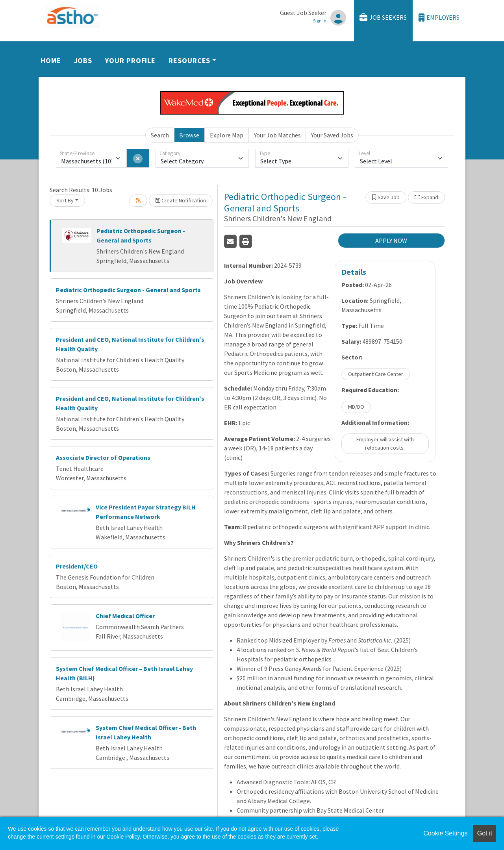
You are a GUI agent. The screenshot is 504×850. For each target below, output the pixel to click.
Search (160, 135)
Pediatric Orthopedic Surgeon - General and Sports (128, 290)
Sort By (65, 200)
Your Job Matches (277, 135)
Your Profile (130, 60)
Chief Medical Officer (125, 616)
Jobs (83, 60)
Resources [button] (189, 60)
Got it (485, 833)
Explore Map (227, 135)
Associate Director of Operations (103, 457)
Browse (189, 135)
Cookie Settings (445, 833)
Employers (439, 18)
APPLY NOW (391, 241)
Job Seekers (383, 18)
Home (51, 60)
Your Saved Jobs (332, 135)
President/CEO (77, 566)
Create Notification (181, 200)
